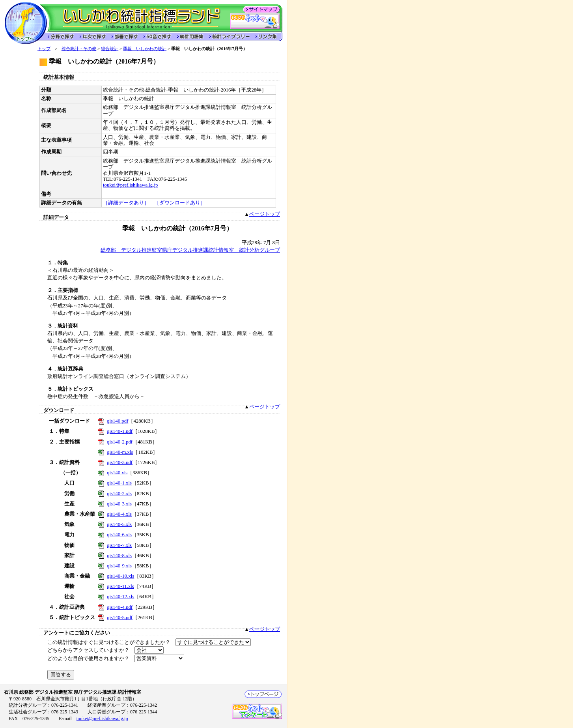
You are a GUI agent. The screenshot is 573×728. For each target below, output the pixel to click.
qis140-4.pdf (120, 607)
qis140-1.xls (119, 483)
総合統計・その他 (79, 49)
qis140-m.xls (120, 452)
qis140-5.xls (119, 524)
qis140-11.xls (120, 586)
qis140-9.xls (119, 566)
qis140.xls (117, 473)
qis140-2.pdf (120, 442)
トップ (44, 49)
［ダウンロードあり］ (180, 203)
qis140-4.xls (119, 514)
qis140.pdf (118, 421)
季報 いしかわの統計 (145, 49)
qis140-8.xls (119, 556)
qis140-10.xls (120, 576)
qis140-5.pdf (120, 618)
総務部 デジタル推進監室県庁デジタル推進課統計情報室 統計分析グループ (190, 250)
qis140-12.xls (120, 597)
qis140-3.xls (119, 504)
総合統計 (110, 49)
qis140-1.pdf (120, 431)
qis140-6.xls (119, 535)
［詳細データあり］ (126, 203)
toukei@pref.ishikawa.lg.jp (130, 185)
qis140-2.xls (119, 494)
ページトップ (265, 214)
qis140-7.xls (119, 545)
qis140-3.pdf (120, 462)
